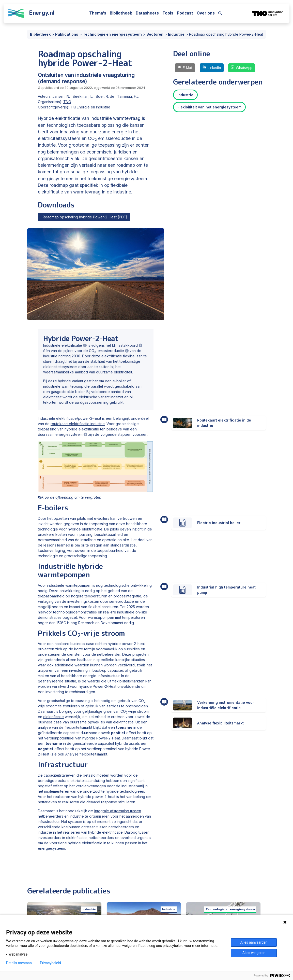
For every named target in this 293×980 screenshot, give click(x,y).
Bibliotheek (121, 13)
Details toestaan (19, 963)
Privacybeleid (50, 963)
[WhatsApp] (242, 68)
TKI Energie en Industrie (90, 107)
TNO (67, 102)
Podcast (185, 13)
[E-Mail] (185, 68)
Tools (168, 13)
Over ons (206, 13)
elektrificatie (53, 717)
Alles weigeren (254, 953)
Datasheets (147, 13)
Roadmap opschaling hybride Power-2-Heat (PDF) (84, 217)
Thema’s (98, 13)
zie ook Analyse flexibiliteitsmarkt (79, 754)
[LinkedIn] (212, 68)
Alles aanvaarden (254, 942)
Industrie (185, 95)
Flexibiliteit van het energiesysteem (209, 107)
